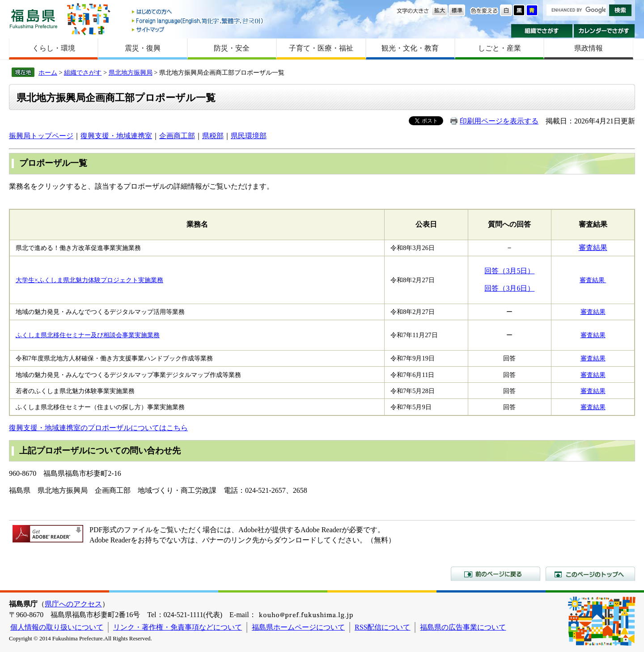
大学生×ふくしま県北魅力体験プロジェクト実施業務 (89, 280)
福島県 (34, 19)
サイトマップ (198, 29)
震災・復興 (143, 48)
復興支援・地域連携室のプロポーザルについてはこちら (98, 428)
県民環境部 (249, 136)
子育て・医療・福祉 (321, 48)
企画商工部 (177, 136)
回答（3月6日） (509, 288)
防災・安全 (232, 48)
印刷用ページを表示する (499, 121)
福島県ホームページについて (298, 627)
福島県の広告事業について (463, 627)
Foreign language (198, 21)
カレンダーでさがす (604, 31)
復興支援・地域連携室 (116, 136)
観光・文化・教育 (410, 48)
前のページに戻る (496, 574)
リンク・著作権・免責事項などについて (178, 627)
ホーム (48, 72)
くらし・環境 (54, 48)
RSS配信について (382, 627)
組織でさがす (542, 31)
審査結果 (593, 248)
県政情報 (589, 48)
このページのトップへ (590, 574)
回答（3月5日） (509, 271)
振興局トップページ (41, 136)
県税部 (213, 136)
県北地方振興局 (131, 72)
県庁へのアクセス (73, 604)
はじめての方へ (198, 12)
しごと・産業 (500, 48)
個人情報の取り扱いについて (57, 627)
